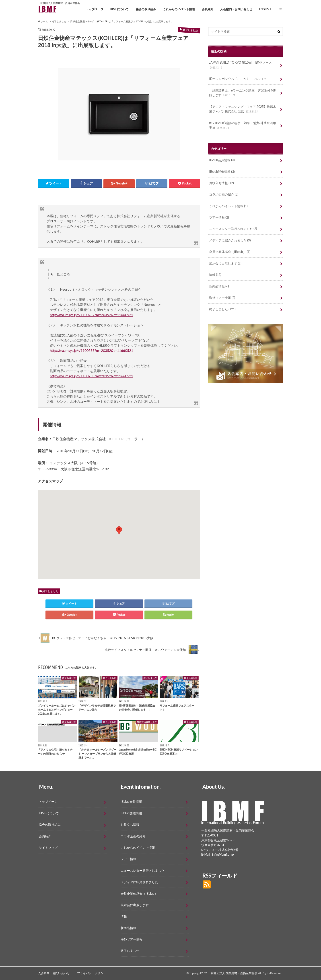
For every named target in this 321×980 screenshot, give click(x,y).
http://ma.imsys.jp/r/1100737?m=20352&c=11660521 (92, 315)
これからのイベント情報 (179, 9)
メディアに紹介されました (230, 240)
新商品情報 (219, 286)
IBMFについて (119, 9)
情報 (215, 275)
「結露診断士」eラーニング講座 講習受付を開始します (243, 93)
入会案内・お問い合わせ (236, 9)
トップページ (95, 9)
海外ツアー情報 (222, 298)
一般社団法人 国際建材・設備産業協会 (233, 973)
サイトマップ (48, 848)
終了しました (50, 591)
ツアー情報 (219, 217)
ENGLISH (265, 9)
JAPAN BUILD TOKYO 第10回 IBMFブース (240, 65)
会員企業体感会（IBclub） (230, 252)
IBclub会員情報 (222, 160)
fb (281, 9)
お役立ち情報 (221, 183)
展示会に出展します (225, 263)
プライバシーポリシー (92, 973)
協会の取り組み (146, 9)
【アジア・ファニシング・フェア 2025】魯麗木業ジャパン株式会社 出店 (243, 109)
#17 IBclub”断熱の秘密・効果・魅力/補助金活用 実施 (244, 126)
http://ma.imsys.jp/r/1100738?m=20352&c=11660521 (92, 376)
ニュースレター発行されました (233, 229)
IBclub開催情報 (222, 172)
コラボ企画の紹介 (224, 194)
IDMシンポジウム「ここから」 (238, 79)
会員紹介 (208, 9)
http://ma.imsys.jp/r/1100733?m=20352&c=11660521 (92, 350)
